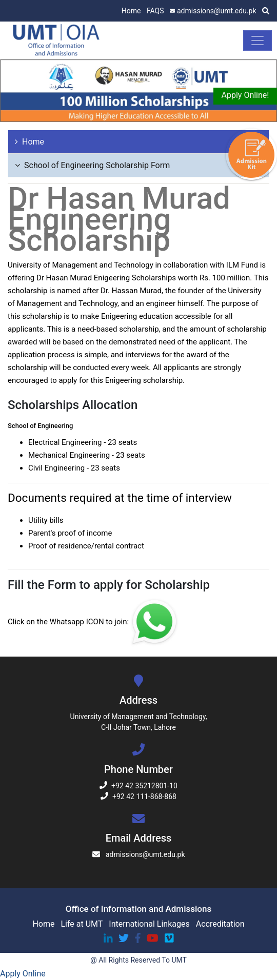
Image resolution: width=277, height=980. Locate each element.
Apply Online (23, 974)
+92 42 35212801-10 (138, 786)
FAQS (155, 11)
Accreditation (220, 924)
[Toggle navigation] (258, 40)
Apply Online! (245, 95)
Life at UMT (82, 924)
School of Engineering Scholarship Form (97, 165)
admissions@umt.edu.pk (213, 11)
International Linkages (149, 924)
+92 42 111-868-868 (138, 797)
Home (131, 11)
